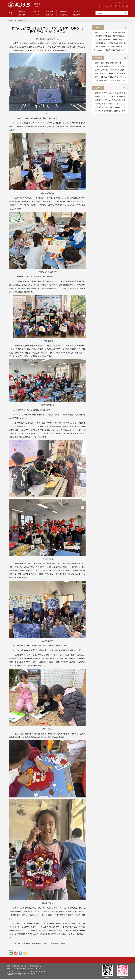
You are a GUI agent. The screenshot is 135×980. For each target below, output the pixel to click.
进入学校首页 (123, 2)
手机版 (123, 978)
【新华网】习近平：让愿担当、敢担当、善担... (111, 104)
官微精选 (49, 12)
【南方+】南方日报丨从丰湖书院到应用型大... (111, 70)
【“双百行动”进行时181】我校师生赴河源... (110, 40)
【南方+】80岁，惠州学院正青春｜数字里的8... (111, 77)
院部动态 (36, 12)
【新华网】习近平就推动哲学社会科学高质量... (111, 93)
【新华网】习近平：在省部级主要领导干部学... (111, 97)
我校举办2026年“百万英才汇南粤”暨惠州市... (110, 32)
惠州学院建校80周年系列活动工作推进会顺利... (111, 50)
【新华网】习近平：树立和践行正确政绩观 (109, 100)
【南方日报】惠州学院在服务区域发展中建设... (111, 73)
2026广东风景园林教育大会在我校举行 (108, 47)
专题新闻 (77, 15)
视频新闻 (77, 12)
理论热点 (63, 15)
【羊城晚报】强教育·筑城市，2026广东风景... (110, 66)
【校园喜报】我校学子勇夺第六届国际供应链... (111, 43)
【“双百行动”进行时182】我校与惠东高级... (110, 36)
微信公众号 (108, 978)
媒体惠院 (63, 12)
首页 (17, 21)
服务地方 (22, 15)
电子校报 (49, 15)
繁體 (115, 2)
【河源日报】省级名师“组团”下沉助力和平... (110, 80)
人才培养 (36, 15)
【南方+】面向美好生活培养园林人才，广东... (111, 63)
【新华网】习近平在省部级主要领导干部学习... (111, 111)
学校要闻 (22, 12)
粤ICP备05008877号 (29, 974)
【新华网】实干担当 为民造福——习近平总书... (111, 107)
